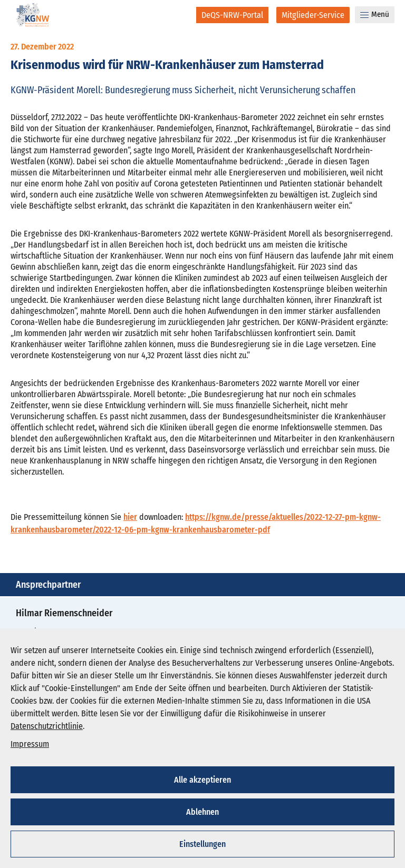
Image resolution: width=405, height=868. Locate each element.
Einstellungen (202, 844)
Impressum (30, 744)
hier (130, 517)
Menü (375, 14)
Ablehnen (202, 812)
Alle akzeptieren (202, 780)
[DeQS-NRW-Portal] (232, 15)
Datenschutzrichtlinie (47, 726)
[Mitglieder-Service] (313, 15)
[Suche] (181, 15)
